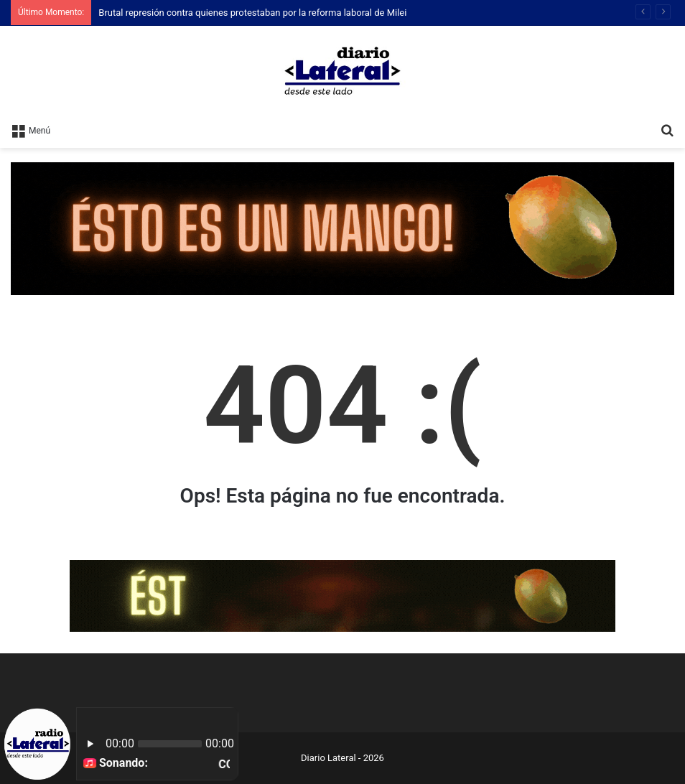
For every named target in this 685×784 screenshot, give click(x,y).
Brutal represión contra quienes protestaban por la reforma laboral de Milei (252, 13)
